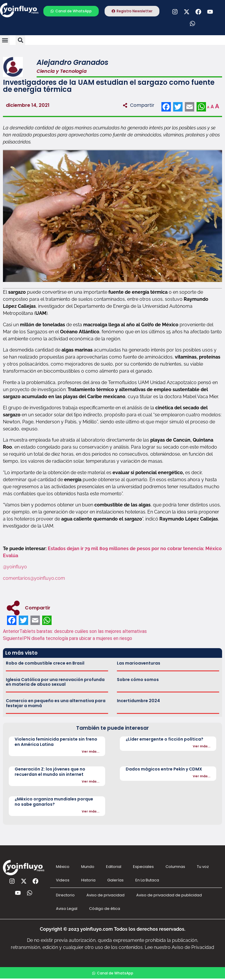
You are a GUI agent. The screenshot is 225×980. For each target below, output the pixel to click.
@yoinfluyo (16, 567)
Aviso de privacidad (105, 895)
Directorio (65, 895)
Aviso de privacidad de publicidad (169, 895)
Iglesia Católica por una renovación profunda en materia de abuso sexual (55, 682)
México (63, 867)
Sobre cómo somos (138, 680)
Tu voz (203, 867)
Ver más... (91, 751)
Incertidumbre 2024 (138, 701)
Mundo (88, 867)
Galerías (115, 880)
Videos (63, 880)
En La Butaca (147, 880)
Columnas (175, 867)
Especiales (143, 867)
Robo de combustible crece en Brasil (45, 663)
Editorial (114, 867)
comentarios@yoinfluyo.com (34, 578)
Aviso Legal (67, 909)
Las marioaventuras (139, 663)
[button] (5, 40)
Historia (88, 880)
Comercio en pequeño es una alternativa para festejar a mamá (56, 703)
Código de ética (105, 909)
